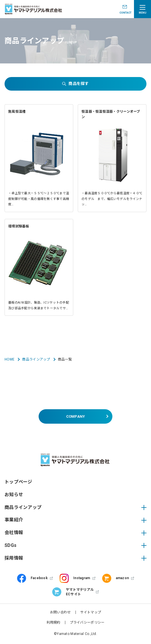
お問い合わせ (60, 612)
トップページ (18, 482)
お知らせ (14, 495)
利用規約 (54, 622)
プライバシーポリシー (87, 622)
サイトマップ (91, 612)
